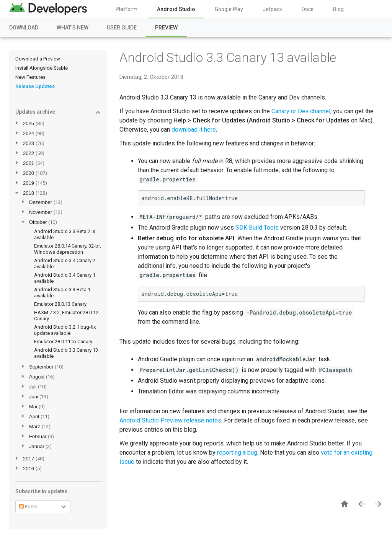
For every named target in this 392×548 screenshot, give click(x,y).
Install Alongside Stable (42, 68)
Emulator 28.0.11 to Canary (63, 342)
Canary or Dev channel (301, 111)
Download (24, 28)
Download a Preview (38, 59)
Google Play (229, 9)
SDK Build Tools (257, 228)
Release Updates (35, 86)
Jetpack (272, 9)
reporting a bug (237, 453)
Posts (28, 506)
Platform (127, 9)
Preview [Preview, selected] (166, 28)
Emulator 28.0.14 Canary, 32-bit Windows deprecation (68, 249)
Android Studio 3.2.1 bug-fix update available (65, 330)
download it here (194, 130)
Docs (308, 9)
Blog (338, 9)
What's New (73, 28)
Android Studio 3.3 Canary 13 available (228, 57)
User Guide (122, 28)
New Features (30, 77)
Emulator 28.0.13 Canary (60, 304)
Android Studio (176, 9)
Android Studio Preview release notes (170, 420)
